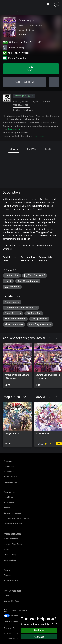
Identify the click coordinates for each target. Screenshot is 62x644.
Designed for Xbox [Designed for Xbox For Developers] (11, 601)
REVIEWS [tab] (31, 149)
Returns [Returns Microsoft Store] (7, 549)
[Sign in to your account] (57, 4)
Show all (41, 338)
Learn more (14, 129)
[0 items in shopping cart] (49, 4)
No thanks (39, 637)
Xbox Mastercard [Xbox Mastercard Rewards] (11, 580)
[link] (17, 366)
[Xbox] (9, 12)
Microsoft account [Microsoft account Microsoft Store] (11, 539)
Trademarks (9, 633)
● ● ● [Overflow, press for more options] (54, 82)
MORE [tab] (49, 149)
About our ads (10, 638)
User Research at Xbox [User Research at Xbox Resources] (13, 523)
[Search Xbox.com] (12, 4)
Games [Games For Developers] (7, 595)
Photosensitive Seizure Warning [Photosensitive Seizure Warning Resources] (17, 518)
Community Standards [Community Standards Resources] (13, 513)
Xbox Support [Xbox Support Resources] (9, 502)
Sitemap (7, 628)
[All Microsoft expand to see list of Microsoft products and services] (4, 4)
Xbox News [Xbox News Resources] (8, 497)
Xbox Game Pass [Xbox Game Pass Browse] (11, 477)
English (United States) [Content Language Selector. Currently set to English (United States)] (18, 610)
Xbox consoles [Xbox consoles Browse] (10, 466)
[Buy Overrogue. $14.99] (31, 69)
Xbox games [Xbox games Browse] (9, 471)
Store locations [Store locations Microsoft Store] (10, 560)
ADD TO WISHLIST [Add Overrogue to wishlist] (24, 82)
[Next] (56, 338)
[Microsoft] (31, 2)
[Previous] (49, 338)
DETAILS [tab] (14, 149)
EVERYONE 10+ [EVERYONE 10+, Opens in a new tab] (24, 96)
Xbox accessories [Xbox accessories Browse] (11, 482)
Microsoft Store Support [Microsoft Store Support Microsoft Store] (14, 544)
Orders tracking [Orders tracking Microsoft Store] (10, 555)
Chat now (39, 630)
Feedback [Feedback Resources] (8, 508)
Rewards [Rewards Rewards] (7, 575)
